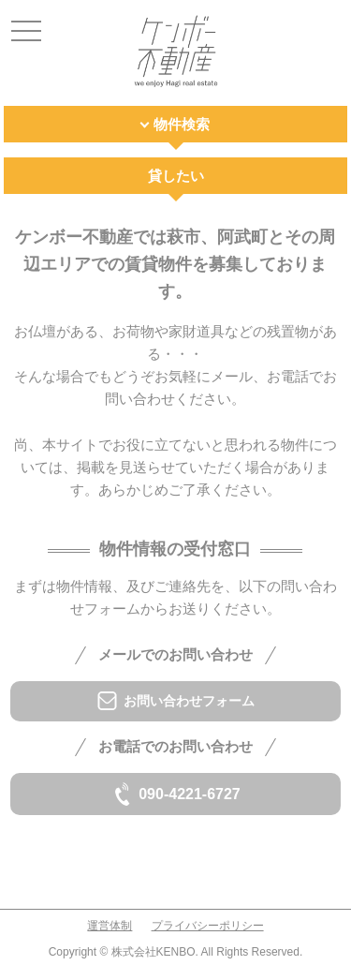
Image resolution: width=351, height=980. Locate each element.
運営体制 (110, 926)
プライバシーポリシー (208, 926)
